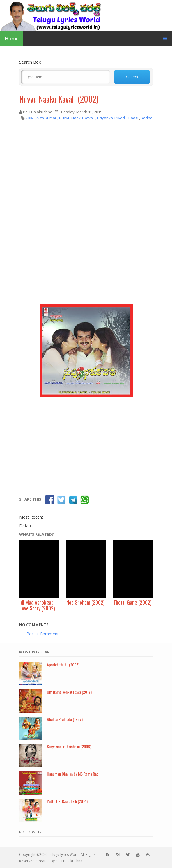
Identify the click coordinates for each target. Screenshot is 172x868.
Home (12, 38)
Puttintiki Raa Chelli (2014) (67, 801)
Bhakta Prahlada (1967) (65, 719)
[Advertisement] (86, 171)
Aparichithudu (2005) (63, 665)
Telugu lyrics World (64, 854)
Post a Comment (43, 634)
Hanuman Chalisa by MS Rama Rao (73, 774)
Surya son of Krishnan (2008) (69, 746)
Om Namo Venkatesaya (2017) (69, 692)
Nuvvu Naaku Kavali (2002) (59, 99)
